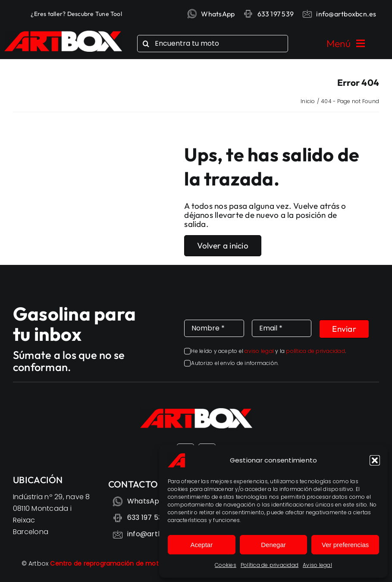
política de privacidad (315, 351)
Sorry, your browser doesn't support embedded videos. (101, 170)
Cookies (226, 565)
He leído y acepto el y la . (268, 351)
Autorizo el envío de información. (235, 363)
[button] (375, 460)
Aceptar (201, 545)
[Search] (146, 44)
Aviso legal (317, 565)
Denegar (273, 545)
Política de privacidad (270, 565)
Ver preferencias (345, 545)
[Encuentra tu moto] (213, 44)
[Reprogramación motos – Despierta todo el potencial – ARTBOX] (63, 34)
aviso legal (259, 351)
